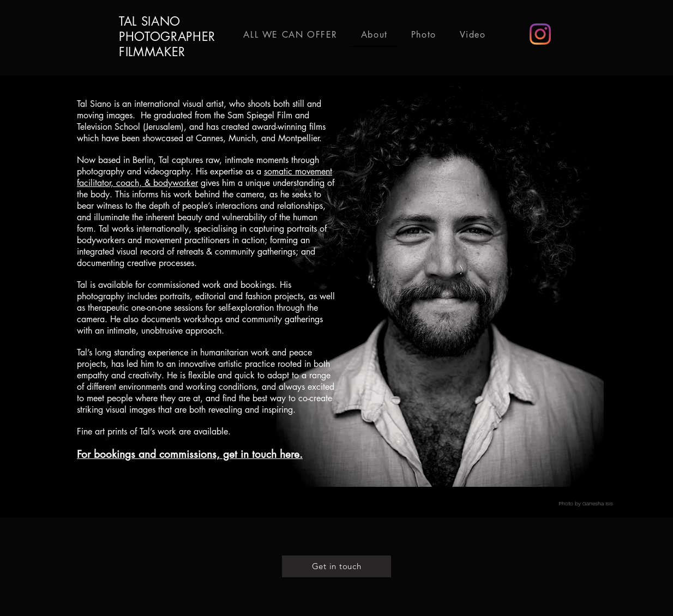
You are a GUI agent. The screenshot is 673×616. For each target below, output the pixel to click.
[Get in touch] (336, 566)
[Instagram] (540, 34)
